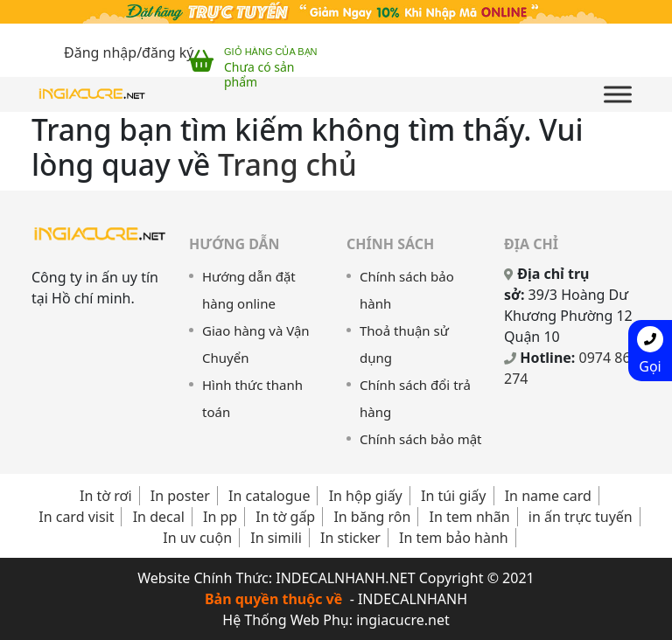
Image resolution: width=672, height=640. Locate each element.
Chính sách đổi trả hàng (415, 398)
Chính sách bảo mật (421, 439)
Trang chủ (287, 164)
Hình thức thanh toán (252, 398)
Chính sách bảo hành (407, 290)
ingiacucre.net (403, 620)
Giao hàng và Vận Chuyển (256, 344)
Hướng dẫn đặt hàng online (249, 290)
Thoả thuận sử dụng (404, 344)
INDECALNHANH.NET (345, 578)
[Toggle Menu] (618, 94)
